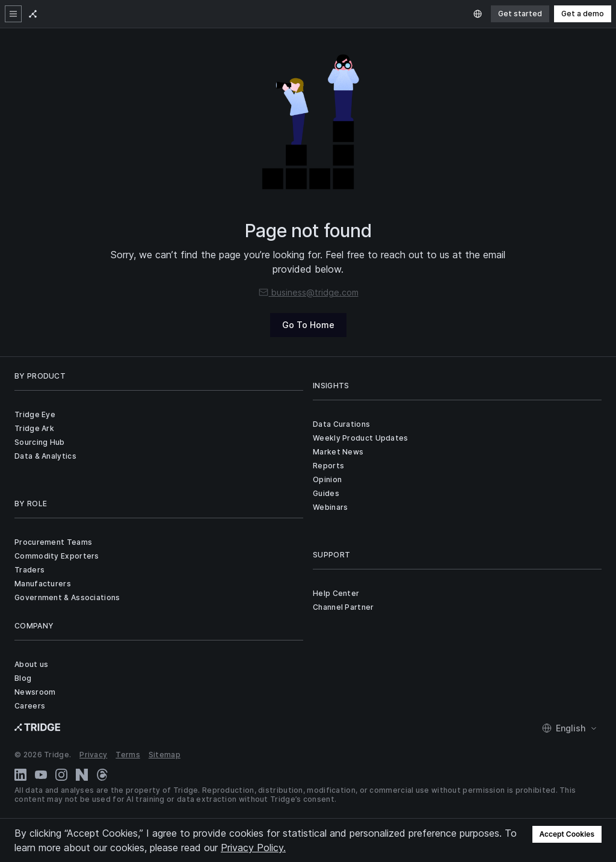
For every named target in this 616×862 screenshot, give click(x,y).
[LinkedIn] (20, 775)
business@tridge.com (308, 292)
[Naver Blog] (82, 775)
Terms (128, 755)
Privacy (93, 755)
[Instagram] (61, 775)
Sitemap (165, 755)
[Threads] (102, 775)
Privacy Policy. (253, 848)
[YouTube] (41, 775)
